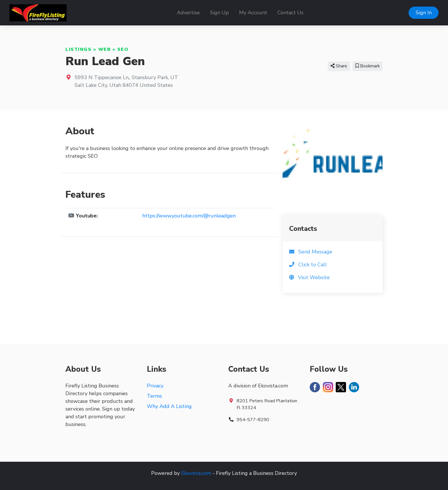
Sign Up (219, 13)
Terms (154, 396)
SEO (123, 49)
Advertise (188, 13)
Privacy (155, 386)
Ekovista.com (196, 473)
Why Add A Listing (169, 406)
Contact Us (290, 13)
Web (105, 49)
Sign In (424, 13)
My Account (253, 13)
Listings (78, 49)
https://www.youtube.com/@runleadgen (189, 216)
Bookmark (368, 66)
